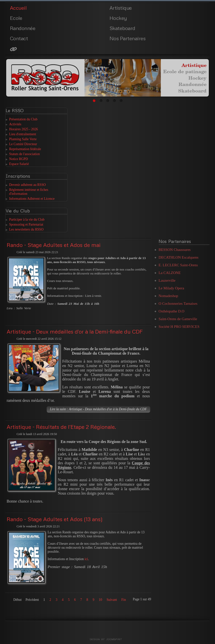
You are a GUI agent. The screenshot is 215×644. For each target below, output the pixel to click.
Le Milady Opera (171, 288)
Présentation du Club (23, 119)
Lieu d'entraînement (23, 134)
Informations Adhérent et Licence (32, 199)
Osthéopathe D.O (172, 311)
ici (86, 559)
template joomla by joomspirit (107, 639)
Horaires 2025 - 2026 (24, 129)
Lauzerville (167, 280)
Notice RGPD (19, 159)
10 (101, 600)
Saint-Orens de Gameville (178, 319)
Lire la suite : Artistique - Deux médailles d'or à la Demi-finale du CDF (98, 409)
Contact (19, 38)
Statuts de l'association (24, 154)
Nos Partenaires (128, 38)
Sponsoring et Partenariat (26, 224)
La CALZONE (170, 273)
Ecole (16, 18)
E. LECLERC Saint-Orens (178, 265)
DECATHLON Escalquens (179, 257)
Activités (15, 124)
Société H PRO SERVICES (179, 327)
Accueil (18, 8)
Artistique (121, 8)
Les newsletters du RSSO (26, 229)
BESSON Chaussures (175, 250)
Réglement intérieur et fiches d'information (29, 192)
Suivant (112, 600)
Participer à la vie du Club (27, 220)
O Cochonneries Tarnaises (178, 304)
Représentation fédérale (25, 149)
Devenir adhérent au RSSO (28, 185)
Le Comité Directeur (23, 144)
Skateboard (122, 28)
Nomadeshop (168, 296)
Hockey (118, 18)
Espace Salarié (19, 164)
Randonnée (23, 28)
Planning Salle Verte (23, 139)
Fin (124, 600)
